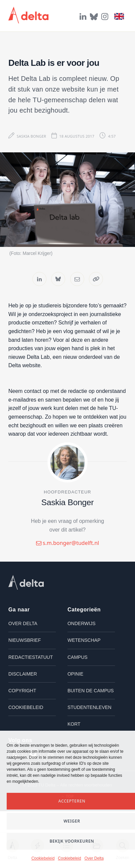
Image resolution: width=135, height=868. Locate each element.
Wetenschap (84, 640)
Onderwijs (82, 623)
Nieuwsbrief (25, 640)
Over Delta (94, 858)
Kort (74, 724)
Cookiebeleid (43, 858)
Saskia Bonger (31, 136)
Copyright (22, 691)
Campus (78, 657)
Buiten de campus (91, 691)
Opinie (75, 674)
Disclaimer (23, 674)
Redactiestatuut (31, 657)
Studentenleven (89, 707)
